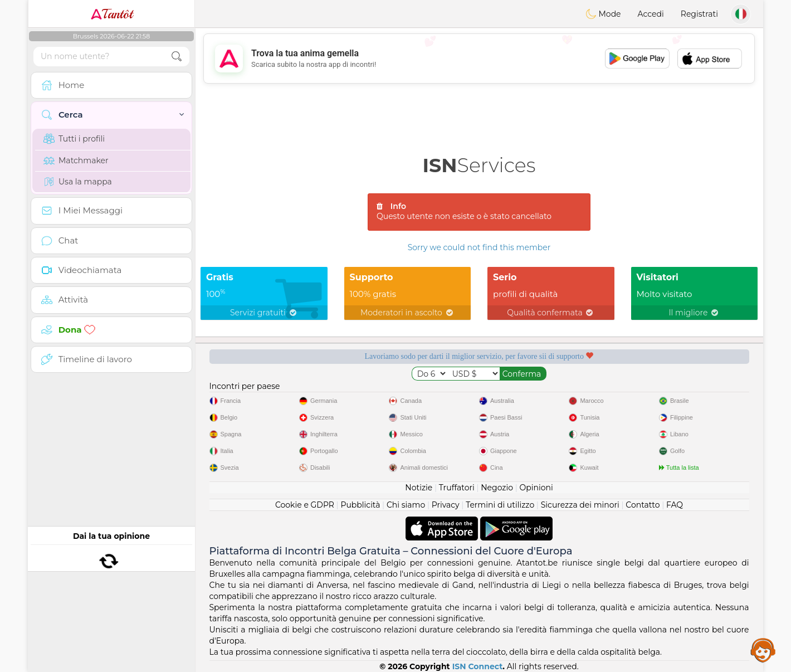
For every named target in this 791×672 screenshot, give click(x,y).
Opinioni (536, 488)
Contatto (643, 505)
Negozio (497, 488)
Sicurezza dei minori (580, 505)
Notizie (419, 488)
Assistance (763, 650)
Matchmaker (76, 160)
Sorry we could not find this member (479, 247)
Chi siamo (406, 505)
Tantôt (112, 14)
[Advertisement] (479, 59)
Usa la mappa (78, 182)
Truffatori (457, 488)
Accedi (651, 14)
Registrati (699, 14)
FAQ (675, 505)
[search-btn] (177, 57)
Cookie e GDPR (305, 505)
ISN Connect (478, 666)
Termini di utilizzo (500, 505)
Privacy (446, 505)
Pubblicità (360, 505)
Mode (603, 14)
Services (479, 165)
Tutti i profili (74, 139)
